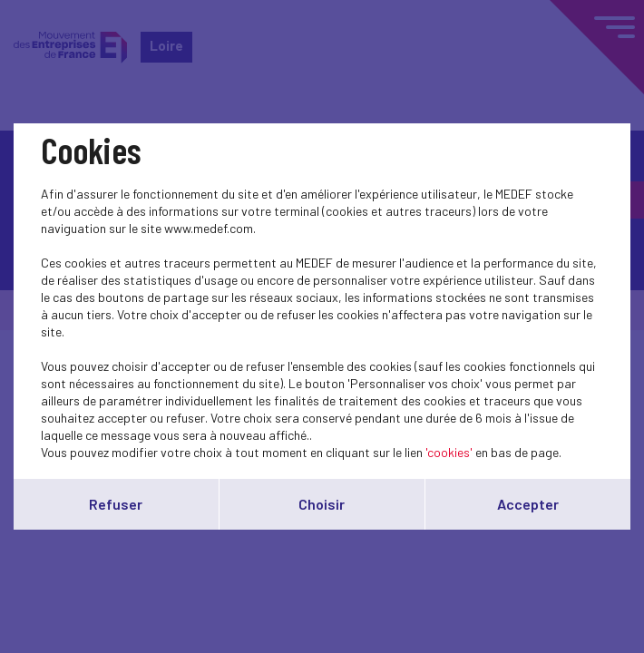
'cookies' (449, 452)
